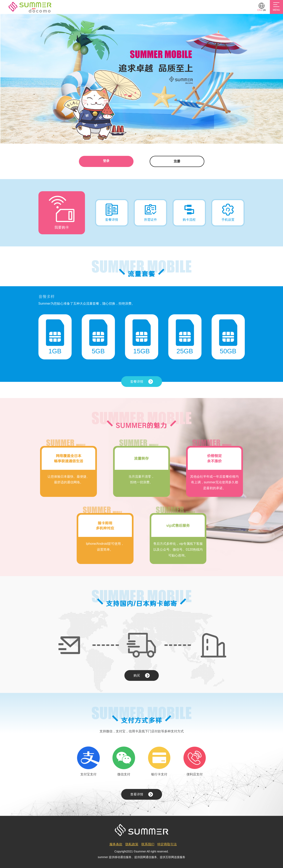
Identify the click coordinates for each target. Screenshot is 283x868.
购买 (142, 675)
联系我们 (148, 844)
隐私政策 (132, 844)
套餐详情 (142, 382)
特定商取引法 (167, 844)
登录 (106, 161)
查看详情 (142, 794)
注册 (177, 161)
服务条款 (116, 844)
